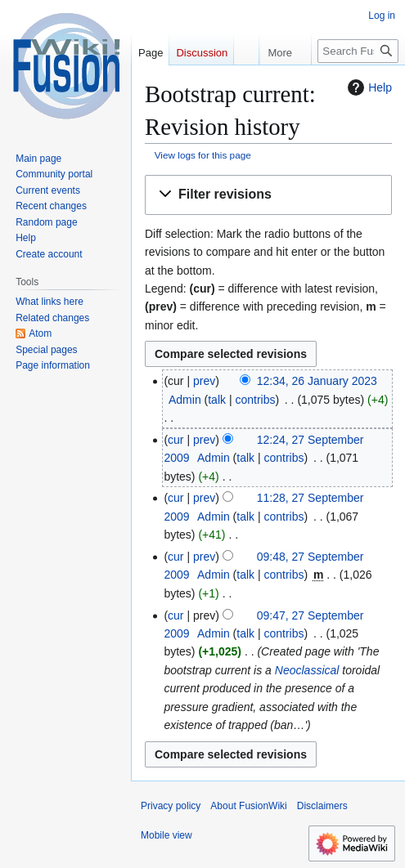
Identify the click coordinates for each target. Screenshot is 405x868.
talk (217, 400)
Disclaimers (322, 806)
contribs (255, 400)
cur (175, 440)
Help (368, 87)
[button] (268, 195)
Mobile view (166, 835)
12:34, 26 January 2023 (317, 381)
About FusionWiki (248, 806)
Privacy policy (171, 806)
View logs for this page (203, 155)
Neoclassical (307, 670)
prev (204, 381)
